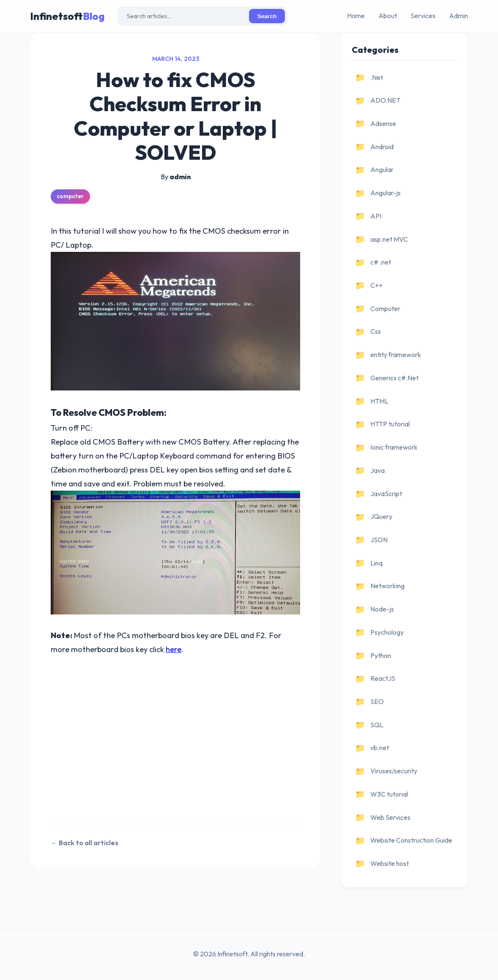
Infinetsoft (67, 16)
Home (356, 16)
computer (70, 196)
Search (267, 16)
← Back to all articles (85, 843)
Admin (458, 16)
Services (423, 16)
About (388, 16)
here (174, 649)
